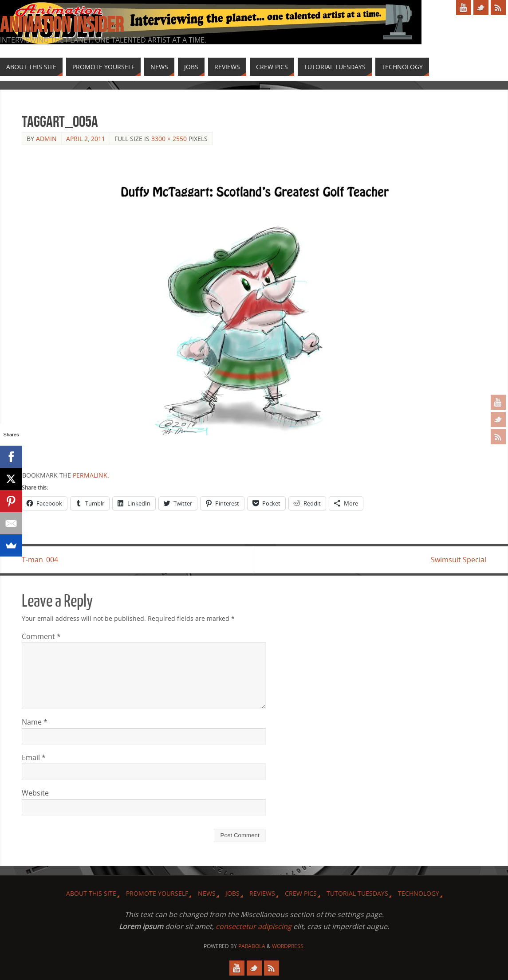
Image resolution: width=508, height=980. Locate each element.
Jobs (232, 893)
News (207, 893)
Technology (419, 893)
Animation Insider (62, 25)
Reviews (262, 893)
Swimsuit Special (459, 560)
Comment (41, 636)
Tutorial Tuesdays (357, 893)
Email (34, 757)
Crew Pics (301, 893)
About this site (91, 893)
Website (35, 793)
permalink (90, 475)
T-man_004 (40, 560)
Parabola (252, 946)
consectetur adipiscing (254, 926)
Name (35, 722)
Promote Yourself (157, 893)
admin (46, 139)
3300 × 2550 (169, 139)
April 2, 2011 (86, 139)
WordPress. (288, 946)
